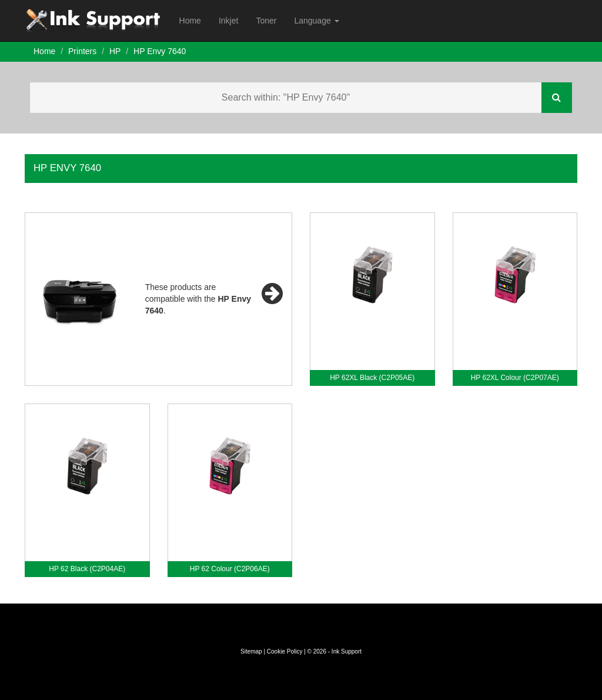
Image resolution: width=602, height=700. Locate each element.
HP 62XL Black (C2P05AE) (372, 378)
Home (190, 21)
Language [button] (316, 21)
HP (115, 51)
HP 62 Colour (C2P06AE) (230, 569)
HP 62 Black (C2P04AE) (87, 569)
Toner (266, 21)
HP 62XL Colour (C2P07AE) (515, 378)
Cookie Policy (285, 651)
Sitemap (251, 651)
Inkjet (228, 21)
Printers (82, 51)
